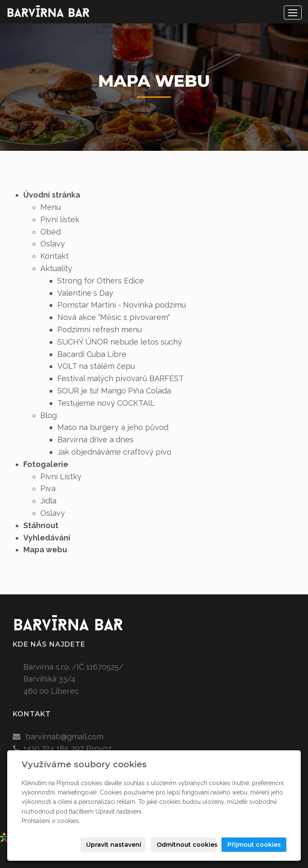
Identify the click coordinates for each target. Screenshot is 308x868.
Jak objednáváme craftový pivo (114, 452)
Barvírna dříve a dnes (95, 440)
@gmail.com (82, 737)
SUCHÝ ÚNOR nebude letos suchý (120, 342)
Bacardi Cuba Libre (92, 354)
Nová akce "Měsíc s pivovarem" (114, 317)
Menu (50, 207)
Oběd (50, 232)
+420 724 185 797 (54, 748)
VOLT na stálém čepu (96, 366)
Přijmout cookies (254, 845)
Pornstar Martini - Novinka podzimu (122, 305)
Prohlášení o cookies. (51, 821)
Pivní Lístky (61, 476)
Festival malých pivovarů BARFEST (120, 378)
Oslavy (53, 244)
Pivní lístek (60, 219)
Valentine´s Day (85, 293)
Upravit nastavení (114, 845)
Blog (49, 415)
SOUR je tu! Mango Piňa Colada (114, 391)
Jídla (48, 501)
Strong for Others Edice (101, 281)
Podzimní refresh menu (99, 329)
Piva (48, 488)
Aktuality (56, 268)
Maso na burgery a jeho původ (113, 427)
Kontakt (55, 256)
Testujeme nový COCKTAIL (106, 403)
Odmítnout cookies (186, 845)
